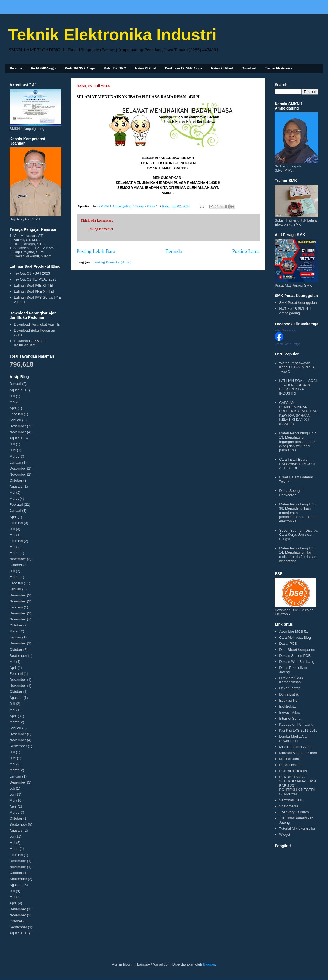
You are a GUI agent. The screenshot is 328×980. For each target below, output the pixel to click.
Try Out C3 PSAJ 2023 (32, 273)
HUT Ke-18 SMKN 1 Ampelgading (295, 311)
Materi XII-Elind (222, 68)
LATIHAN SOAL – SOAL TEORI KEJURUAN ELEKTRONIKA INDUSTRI (298, 387)
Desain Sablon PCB (295, 656)
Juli (12, 396)
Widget (285, 835)
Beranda (16, 68)
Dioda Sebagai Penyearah (291, 493)
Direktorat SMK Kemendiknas (291, 680)
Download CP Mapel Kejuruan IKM (30, 343)
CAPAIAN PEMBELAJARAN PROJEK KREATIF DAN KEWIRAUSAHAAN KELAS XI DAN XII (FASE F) (298, 413)
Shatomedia (289, 806)
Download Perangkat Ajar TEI (37, 324)
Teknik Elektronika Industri (112, 35)
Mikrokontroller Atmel (296, 747)
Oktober (16, 480)
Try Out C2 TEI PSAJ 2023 (35, 279)
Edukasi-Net (289, 700)
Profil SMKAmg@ (44, 68)
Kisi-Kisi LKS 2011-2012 (298, 730)
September (18, 656)
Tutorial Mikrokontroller (297, 829)
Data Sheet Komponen (297, 650)
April (13, 408)
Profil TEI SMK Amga (80, 68)
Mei (12, 402)
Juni (13, 450)
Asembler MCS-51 (294, 632)
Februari (16, 414)
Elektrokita (287, 706)
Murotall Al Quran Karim (298, 753)
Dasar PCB (288, 644)
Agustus (16, 390)
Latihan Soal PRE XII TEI (34, 291)
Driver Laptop (290, 688)
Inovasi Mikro (290, 712)
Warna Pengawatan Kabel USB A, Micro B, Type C (297, 367)
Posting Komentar (100, 229)
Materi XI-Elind (145, 68)
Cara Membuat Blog (295, 638)
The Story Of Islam (294, 812)
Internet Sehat (290, 718)
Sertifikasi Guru (291, 800)
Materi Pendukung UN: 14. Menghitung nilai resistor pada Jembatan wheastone (298, 555)
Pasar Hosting (290, 765)
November (18, 432)
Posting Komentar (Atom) (113, 262)
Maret (14, 456)
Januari (15, 384)
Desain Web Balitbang (297, 662)
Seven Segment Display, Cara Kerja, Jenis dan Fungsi (298, 535)
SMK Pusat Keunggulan (298, 303)
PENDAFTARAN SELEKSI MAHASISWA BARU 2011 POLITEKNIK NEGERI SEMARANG (298, 785)
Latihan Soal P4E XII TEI (34, 285)
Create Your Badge (287, 344)
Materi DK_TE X (115, 68)
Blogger (209, 964)
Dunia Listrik (289, 694)
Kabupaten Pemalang (296, 724)
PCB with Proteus (293, 771)
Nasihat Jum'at (291, 759)
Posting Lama (246, 251)
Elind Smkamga (285, 330)
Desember (18, 426)
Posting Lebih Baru (96, 251)
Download (249, 68)
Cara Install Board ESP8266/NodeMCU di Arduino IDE (297, 464)
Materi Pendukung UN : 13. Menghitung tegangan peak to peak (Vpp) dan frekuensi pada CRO (298, 442)
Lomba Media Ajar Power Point (293, 739)
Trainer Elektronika (279, 68)
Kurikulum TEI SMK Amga (184, 68)
